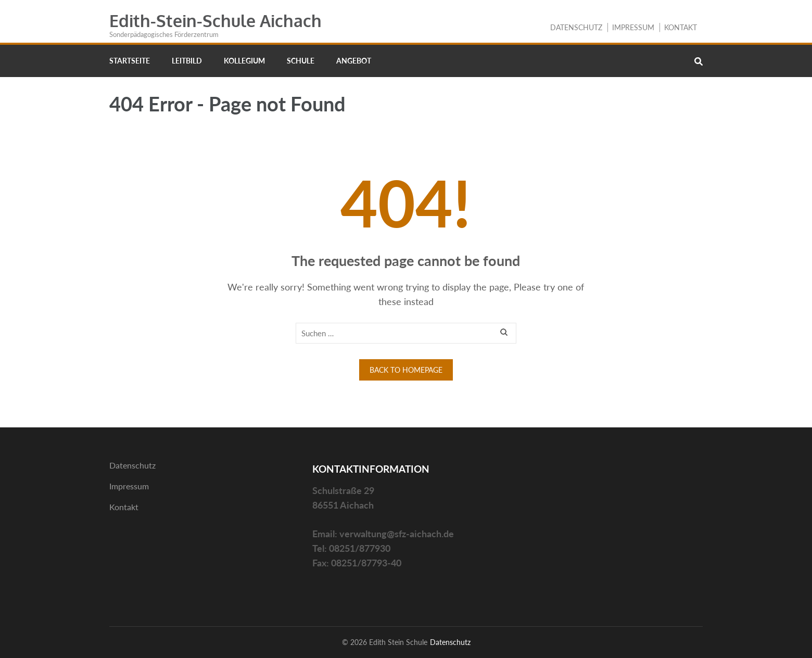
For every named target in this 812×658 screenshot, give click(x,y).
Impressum (633, 27)
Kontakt (681, 27)
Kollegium (244, 61)
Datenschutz (576, 27)
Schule (301, 61)
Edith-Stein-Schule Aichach (215, 21)
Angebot (354, 61)
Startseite (130, 61)
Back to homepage (406, 370)
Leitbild (187, 61)
